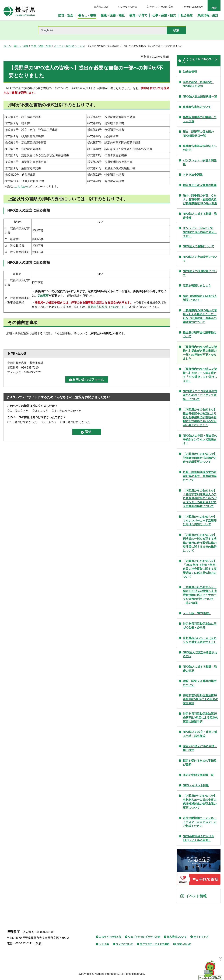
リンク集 (104, 944)
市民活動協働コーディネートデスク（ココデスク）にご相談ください (200, 822)
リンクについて (124, 944)
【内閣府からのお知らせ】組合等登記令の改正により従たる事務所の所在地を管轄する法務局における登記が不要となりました (200, 417)
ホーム (7, 46)
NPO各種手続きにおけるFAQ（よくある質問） (199, 838)
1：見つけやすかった (24, 422)
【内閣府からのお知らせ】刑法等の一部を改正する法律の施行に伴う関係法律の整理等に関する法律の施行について (200, 543)
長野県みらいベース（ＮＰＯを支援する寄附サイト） (200, 640)
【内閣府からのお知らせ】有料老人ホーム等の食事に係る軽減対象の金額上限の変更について (200, 802)
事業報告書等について (197, 107)
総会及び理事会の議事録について (200, 334)
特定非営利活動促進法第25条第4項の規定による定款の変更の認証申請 (200, 718)
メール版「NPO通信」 (197, 613)
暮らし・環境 (21, 46)
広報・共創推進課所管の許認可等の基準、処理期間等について (200, 476)
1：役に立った (19, 411)
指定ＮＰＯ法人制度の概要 (200, 185)
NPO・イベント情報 (196, 785)
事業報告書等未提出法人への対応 (200, 148)
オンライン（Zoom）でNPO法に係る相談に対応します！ (200, 232)
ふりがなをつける (127, 7)
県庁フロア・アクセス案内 (155, 944)
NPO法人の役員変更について (200, 273)
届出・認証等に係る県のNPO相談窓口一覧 (198, 134)
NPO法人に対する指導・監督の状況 (200, 669)
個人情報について (177, 937)
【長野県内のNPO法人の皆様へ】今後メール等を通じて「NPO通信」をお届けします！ (200, 375)
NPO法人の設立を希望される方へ (200, 654)
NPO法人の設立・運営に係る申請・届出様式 (200, 734)
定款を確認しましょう (197, 285)
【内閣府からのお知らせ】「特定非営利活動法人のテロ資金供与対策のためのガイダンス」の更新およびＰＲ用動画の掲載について (200, 498)
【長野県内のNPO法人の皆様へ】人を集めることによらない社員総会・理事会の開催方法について (200, 316)
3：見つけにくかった (77, 422)
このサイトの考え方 (110, 937)
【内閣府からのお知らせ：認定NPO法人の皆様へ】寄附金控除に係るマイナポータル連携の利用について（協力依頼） (200, 595)
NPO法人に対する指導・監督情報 (200, 216)
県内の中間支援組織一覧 (198, 775)
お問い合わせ (184, 944)
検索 (214, 8)
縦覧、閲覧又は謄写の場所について (200, 683)
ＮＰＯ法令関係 (193, 175)
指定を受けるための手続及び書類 (200, 763)
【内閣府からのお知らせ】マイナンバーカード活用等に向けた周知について (200, 521)
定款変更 (43, 296)
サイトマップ (201, 937)
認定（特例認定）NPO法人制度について (200, 298)
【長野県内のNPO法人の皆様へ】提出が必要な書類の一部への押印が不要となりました (200, 353)
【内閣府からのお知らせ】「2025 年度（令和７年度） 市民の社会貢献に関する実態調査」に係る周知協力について (200, 569)
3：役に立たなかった (68, 411)
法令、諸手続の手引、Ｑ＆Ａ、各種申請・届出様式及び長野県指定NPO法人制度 (200, 199)
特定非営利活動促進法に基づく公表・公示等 (200, 626)
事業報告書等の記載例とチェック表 (200, 119)
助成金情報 (190, 72)
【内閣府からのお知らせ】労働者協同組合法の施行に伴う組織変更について (200, 458)
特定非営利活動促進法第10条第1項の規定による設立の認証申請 (200, 699)
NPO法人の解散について (199, 246)
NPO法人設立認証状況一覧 (200, 97)
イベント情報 (196, 896)
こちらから (22, 187)
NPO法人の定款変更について (200, 259)
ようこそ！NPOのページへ (69, 46)
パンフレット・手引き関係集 (200, 162)
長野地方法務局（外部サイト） (107, 307)
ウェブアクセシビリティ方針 (144, 937)
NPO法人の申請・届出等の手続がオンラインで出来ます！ (200, 440)
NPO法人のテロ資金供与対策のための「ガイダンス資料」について (200, 395)
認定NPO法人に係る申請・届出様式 (200, 748)
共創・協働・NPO (41, 46)
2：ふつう (42, 411)
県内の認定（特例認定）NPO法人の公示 (198, 84)
